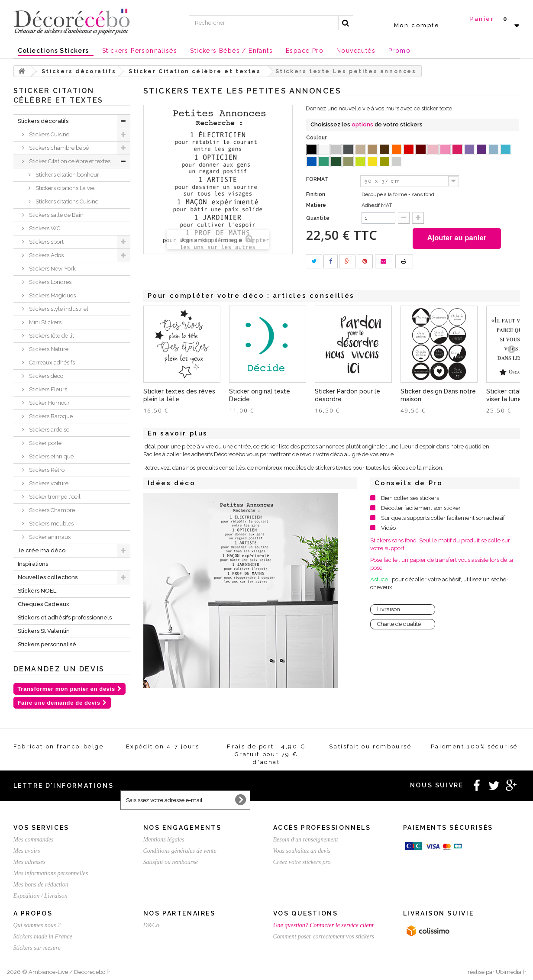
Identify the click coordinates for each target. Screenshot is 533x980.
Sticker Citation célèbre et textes (69, 161)
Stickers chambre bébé (58, 148)
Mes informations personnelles (51, 873)
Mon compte (417, 25)
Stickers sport (46, 242)
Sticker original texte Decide (260, 396)
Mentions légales (164, 840)
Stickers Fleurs (47, 389)
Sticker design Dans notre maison (438, 396)
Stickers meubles (51, 524)
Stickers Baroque (50, 416)
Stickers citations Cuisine (66, 201)
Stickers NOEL (37, 591)
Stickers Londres (50, 282)
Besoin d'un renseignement (306, 840)
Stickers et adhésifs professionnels (65, 617)
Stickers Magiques (52, 295)
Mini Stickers (45, 322)
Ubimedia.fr (511, 972)
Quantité (318, 218)
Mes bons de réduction (41, 885)
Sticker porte (45, 443)
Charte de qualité (399, 625)
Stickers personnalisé (47, 644)
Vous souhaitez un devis (302, 851)
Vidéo (388, 529)
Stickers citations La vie (64, 188)
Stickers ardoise (48, 430)
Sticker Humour (49, 403)
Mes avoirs (27, 851)
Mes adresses (30, 862)
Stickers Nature (48, 349)
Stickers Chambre (51, 510)
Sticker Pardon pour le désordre (347, 396)
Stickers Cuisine (48, 134)
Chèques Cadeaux (44, 604)
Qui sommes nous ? (37, 925)
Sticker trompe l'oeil (54, 497)
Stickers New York (52, 269)
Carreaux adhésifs (51, 363)
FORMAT (318, 179)
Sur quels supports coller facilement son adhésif (443, 519)
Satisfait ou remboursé (171, 862)
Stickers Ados (46, 255)
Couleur (317, 138)
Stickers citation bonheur (67, 175)
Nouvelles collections (48, 577)
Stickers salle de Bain (56, 215)
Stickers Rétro (46, 470)
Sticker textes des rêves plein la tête (179, 396)
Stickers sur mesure (37, 948)
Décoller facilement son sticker (421, 509)
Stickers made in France (43, 936)
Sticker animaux (49, 537)
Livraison (389, 610)
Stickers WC (44, 228)
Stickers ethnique (51, 456)
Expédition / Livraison (40, 896)
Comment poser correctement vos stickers (324, 936)
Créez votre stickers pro (302, 862)
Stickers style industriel (58, 309)
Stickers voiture (48, 483)
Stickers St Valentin (44, 631)
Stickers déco (45, 376)
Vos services (41, 828)
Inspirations (33, 564)
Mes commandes (34, 840)
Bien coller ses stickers (410, 499)
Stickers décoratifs (43, 121)
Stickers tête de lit (51, 336)
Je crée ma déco (42, 550)
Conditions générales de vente (180, 851)
